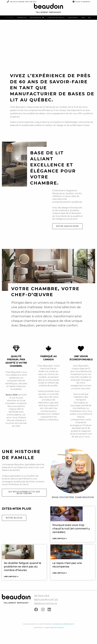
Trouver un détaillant (81, 2)
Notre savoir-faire (67, 233)
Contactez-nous (56, 18)
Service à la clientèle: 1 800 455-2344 (22, 2)
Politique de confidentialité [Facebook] (63, 630)
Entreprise (36, 18)
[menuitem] (10, 18)
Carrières (73, 18)
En (89, 18)
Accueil (10, 18)
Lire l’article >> (60, 545)
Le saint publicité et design (53, 634)
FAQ (83, 18)
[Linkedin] (51, 616)
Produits (22, 18)
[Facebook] (38, 616)
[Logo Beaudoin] (48, 9)
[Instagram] (44, 616)
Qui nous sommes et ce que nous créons (24, 499)
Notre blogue (14, 524)
